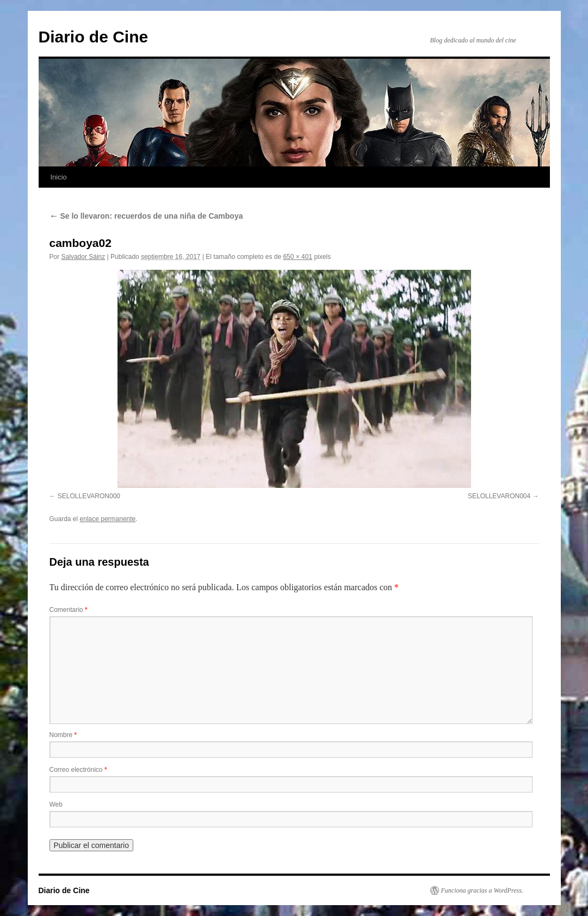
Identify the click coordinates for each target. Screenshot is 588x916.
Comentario (69, 610)
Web (56, 804)
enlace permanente (108, 519)
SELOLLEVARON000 (89, 496)
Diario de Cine (94, 37)
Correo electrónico (78, 770)
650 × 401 (298, 257)
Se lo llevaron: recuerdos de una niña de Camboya (146, 216)
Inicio (59, 177)
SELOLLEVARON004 (499, 496)
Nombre (63, 735)
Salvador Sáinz (83, 257)
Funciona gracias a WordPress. (482, 890)
